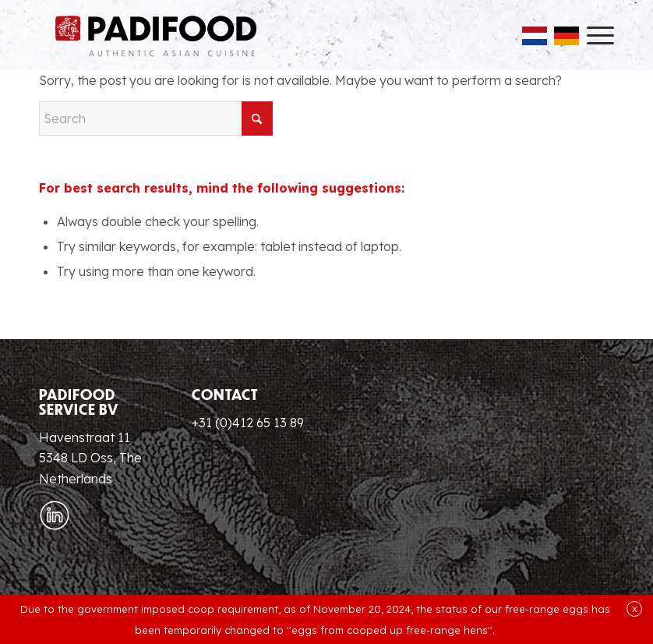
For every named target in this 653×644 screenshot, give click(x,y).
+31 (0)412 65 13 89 (248, 423)
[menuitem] (593, 35)
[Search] (156, 119)
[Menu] (593, 35)
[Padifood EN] (156, 35)
